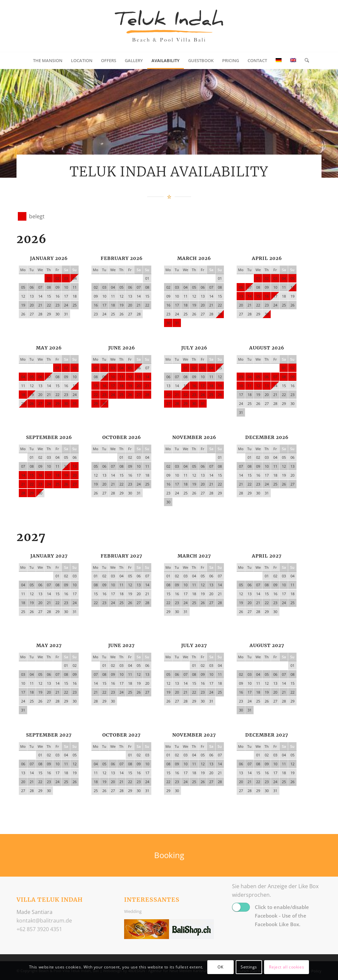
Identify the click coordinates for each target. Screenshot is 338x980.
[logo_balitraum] (169, 26)
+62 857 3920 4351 (39, 929)
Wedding (133, 911)
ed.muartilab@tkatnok (44, 921)
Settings (249, 967)
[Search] (305, 60)
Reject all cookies (287, 967)
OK (220, 967)
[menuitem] (48, 60)
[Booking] (169, 855)
